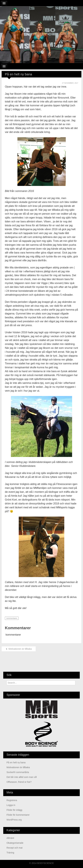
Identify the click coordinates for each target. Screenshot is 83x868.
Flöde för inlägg (14, 810)
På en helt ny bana (16, 762)
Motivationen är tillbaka (19, 649)
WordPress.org (14, 820)
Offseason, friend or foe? (19, 782)
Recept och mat (14, 848)
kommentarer (11, 618)
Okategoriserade (15, 843)
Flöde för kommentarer (18, 815)
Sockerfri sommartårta (18, 772)
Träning (10, 853)
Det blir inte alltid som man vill (22, 777)
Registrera (12, 800)
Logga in (11, 805)
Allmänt (10, 838)
